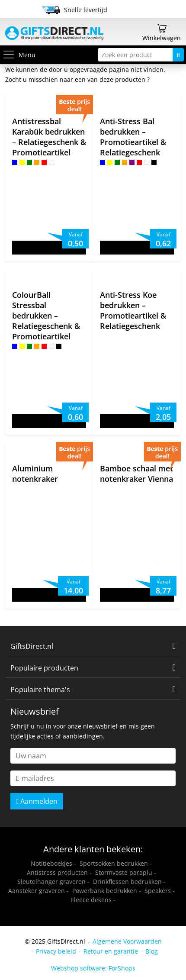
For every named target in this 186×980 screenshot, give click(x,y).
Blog (152, 951)
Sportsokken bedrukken (114, 863)
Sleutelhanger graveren (51, 882)
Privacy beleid (56, 951)
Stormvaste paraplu (124, 872)
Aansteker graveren (37, 891)
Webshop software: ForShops (93, 968)
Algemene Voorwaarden (127, 941)
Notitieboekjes (51, 863)
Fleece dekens (91, 900)
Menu (19, 55)
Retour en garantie (111, 951)
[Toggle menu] (10, 55)
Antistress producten (57, 872)
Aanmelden (37, 801)
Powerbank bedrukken (105, 891)
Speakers (158, 891)
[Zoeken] (178, 55)
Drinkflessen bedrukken (127, 882)
